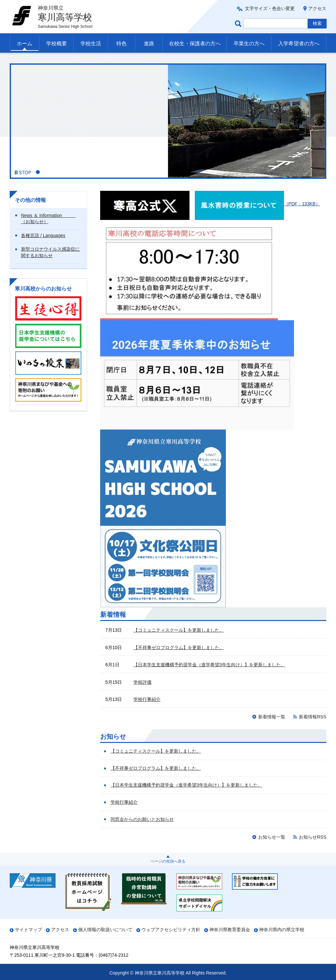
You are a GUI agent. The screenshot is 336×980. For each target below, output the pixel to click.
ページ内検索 (239, 23)
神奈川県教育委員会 (230, 930)
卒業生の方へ (249, 44)
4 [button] (60, 172)
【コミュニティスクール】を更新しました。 (179, 630)
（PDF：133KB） (257, 204)
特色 (121, 44)
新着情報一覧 (272, 717)
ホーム (25, 44)
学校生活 (91, 44)
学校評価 (142, 682)
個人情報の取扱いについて (105, 930)
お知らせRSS (313, 837)
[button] (23, 172)
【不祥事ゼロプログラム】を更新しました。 (179, 648)
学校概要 (57, 44)
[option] (168, 121)
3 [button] (53, 172)
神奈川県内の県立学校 (282, 930)
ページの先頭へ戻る (168, 861)
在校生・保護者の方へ (195, 44)
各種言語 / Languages (43, 235)
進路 (149, 44)
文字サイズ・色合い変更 (270, 8)
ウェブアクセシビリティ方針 (171, 930)
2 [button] (45, 172)
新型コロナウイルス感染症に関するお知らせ (50, 252)
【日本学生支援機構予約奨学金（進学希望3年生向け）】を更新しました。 (209, 665)
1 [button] (38, 172)
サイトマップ (28, 930)
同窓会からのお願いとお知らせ (142, 819)
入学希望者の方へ (299, 44)
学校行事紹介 (147, 699)
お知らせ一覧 (272, 837)
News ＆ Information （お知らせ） (48, 219)
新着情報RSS (313, 717)
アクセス (317, 8)
